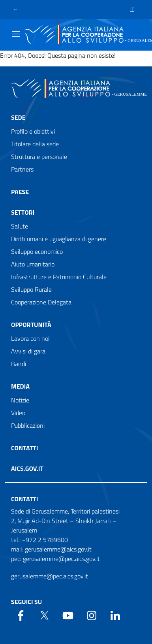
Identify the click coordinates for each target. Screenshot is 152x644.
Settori (23, 212)
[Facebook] (21, 615)
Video (18, 413)
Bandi (19, 364)
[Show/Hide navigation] (16, 34)
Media (20, 386)
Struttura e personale (39, 157)
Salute (20, 226)
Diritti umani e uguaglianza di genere (59, 239)
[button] (15, 10)
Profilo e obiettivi (33, 131)
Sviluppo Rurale (31, 289)
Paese (20, 192)
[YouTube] (68, 615)
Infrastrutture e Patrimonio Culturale (59, 277)
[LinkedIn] (115, 615)
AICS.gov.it (27, 468)
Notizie (20, 400)
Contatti (24, 448)
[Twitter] (44, 615)
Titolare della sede (35, 144)
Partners (22, 169)
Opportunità (31, 325)
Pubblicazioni (28, 425)
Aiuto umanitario (33, 264)
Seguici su (26, 602)
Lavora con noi (30, 338)
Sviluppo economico (37, 251)
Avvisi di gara (28, 351)
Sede (18, 117)
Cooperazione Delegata (41, 302)
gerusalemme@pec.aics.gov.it (50, 576)
